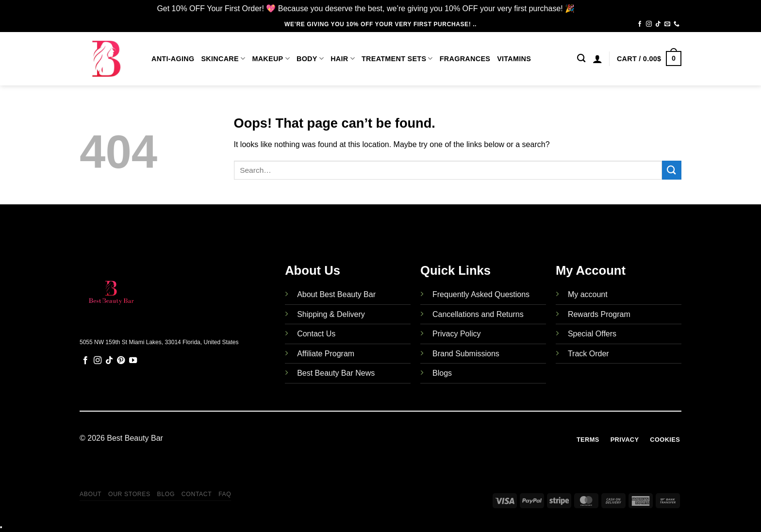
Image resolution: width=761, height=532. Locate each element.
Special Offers (592, 334)
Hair (343, 58)
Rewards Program (599, 314)
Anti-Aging (173, 59)
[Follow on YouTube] (133, 361)
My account (588, 294)
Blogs (442, 373)
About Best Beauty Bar (336, 294)
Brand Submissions (466, 354)
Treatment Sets (397, 58)
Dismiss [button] (591, 8)
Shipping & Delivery (331, 314)
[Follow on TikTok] (658, 24)
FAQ (225, 494)
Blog (166, 494)
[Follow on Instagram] (649, 24)
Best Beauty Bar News (336, 373)
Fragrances (465, 59)
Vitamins (514, 59)
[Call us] (677, 24)
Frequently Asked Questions (481, 294)
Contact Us (316, 334)
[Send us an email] (667, 24)
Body (310, 58)
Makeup (271, 58)
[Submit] (672, 170)
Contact (197, 494)
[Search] (581, 58)
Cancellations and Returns (478, 314)
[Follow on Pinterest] (121, 361)
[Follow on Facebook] (640, 24)
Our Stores (129, 494)
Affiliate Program (326, 354)
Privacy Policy (457, 334)
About (91, 494)
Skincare (223, 58)
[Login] (597, 59)
